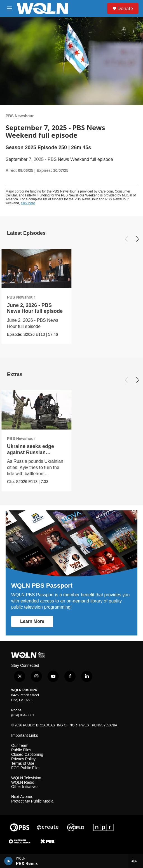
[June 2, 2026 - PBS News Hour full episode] (36, 269)
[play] (9, 861)
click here (28, 203)
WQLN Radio (23, 783)
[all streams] (136, 861)
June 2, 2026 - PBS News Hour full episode (35, 308)
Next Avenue (22, 797)
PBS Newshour (20, 116)
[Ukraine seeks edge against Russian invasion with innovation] (36, 410)
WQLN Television (26, 778)
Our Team (20, 746)
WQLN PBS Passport (42, 586)
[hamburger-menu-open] (9, 8)
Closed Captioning (27, 755)
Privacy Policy (23, 759)
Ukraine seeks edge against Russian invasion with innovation (36, 452)
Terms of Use (23, 763)
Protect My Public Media (32, 801)
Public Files (21, 750)
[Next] (137, 239)
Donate (125, 8)
